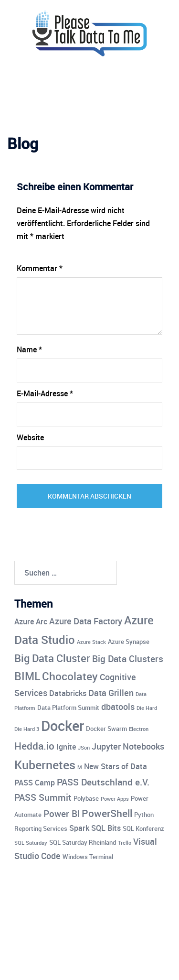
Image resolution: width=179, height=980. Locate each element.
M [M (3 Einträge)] (80, 767)
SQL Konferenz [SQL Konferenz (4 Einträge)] (143, 828)
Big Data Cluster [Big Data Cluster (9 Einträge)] (52, 658)
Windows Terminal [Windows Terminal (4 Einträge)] (88, 857)
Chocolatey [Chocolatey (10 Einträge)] (70, 676)
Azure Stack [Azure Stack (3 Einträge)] (91, 642)
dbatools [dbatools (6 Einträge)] (118, 707)
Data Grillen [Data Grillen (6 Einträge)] (111, 693)
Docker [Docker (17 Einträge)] (63, 726)
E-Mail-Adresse (45, 393)
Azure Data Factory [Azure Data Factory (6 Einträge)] (86, 621)
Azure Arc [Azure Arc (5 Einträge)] (31, 621)
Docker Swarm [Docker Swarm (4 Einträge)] (106, 729)
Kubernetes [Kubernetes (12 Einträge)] (45, 764)
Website (30, 437)
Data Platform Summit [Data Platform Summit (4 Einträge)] (68, 708)
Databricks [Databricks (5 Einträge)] (68, 693)
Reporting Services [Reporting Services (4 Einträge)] (41, 828)
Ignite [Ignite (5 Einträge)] (66, 747)
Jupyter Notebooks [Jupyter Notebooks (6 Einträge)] (128, 746)
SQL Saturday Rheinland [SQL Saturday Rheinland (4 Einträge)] (83, 842)
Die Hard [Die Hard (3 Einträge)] (147, 708)
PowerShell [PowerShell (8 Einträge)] (107, 813)
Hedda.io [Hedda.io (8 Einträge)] (34, 746)
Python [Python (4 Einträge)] (144, 815)
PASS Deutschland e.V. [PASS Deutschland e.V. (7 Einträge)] (103, 782)
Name (29, 349)
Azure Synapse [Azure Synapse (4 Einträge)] (129, 642)
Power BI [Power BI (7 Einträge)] (62, 814)
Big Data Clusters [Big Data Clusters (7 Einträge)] (128, 659)
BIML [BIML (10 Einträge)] (27, 676)
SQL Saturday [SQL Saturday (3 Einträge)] (31, 843)
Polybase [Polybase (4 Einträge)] (86, 798)
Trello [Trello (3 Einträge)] (125, 843)
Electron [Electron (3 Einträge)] (139, 729)
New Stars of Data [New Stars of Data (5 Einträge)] (116, 766)
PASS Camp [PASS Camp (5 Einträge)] (35, 783)
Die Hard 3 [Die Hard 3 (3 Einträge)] (27, 729)
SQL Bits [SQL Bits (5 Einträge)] (106, 828)
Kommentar (40, 268)
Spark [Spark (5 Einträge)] (79, 828)
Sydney (116, 963)
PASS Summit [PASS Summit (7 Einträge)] (43, 797)
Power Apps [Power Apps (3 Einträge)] (115, 799)
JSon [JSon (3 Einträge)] (84, 748)
